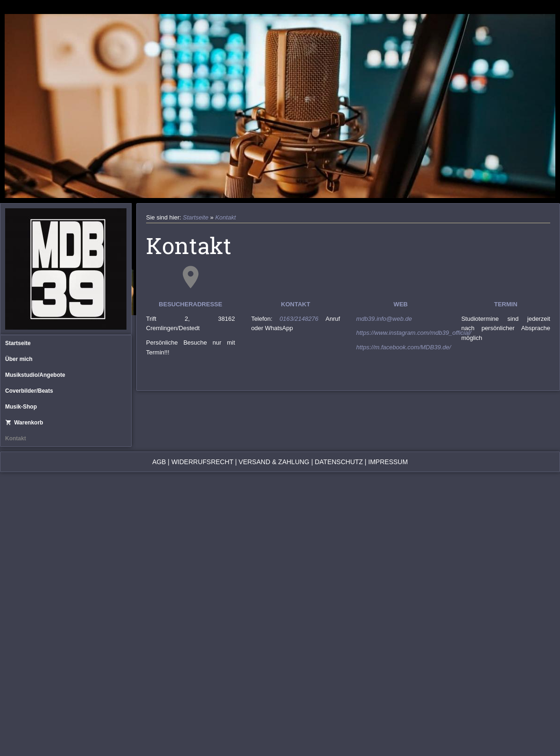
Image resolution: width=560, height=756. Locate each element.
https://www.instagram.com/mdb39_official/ (413, 333)
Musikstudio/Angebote (35, 375)
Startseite (18, 343)
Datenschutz (339, 462)
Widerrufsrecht (202, 462)
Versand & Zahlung (274, 462)
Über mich (19, 359)
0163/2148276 (303, 319)
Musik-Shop (21, 407)
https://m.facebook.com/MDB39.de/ (403, 347)
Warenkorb (24, 423)
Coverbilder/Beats (29, 391)
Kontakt (16, 438)
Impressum (388, 462)
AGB (159, 462)
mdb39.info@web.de (384, 319)
